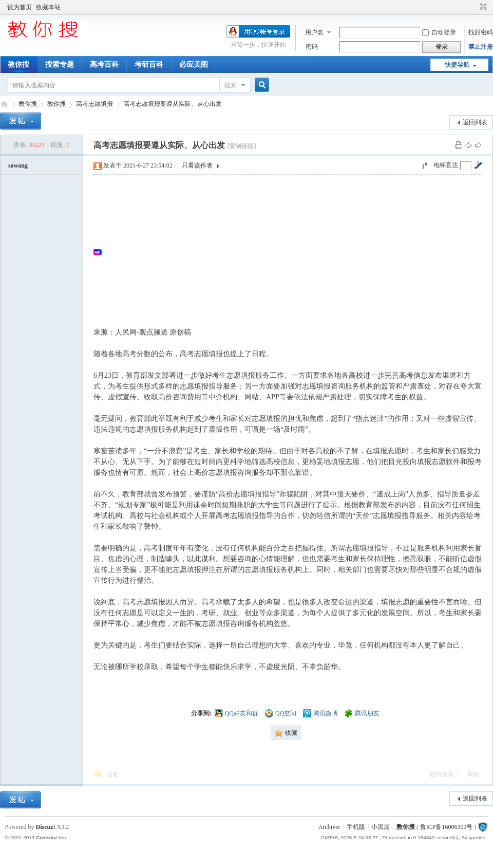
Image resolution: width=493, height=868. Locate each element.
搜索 (231, 85)
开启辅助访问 (473, 7)
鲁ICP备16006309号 (447, 827)
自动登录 (439, 32)
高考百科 (104, 64)
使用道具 (442, 774)
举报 (473, 774)
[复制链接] (241, 146)
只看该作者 (197, 165)
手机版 (356, 827)
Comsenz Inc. (52, 837)
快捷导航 (457, 65)
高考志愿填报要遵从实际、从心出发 (173, 104)
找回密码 (481, 32)
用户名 (314, 32)
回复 (112, 774)
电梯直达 (446, 165)
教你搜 (18, 64)
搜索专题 (60, 64)
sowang (18, 165)
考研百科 (149, 64)
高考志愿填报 (94, 104)
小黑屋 (381, 827)
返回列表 (475, 122)
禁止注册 (481, 47)
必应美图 (194, 64)
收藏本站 (48, 7)
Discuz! (46, 827)
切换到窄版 (482, 7)
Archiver (329, 827)
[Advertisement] (293, 252)
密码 (312, 47)
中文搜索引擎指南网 (4, 104)
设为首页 (20, 7)
